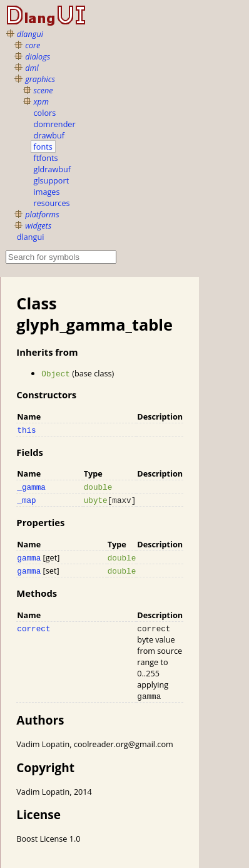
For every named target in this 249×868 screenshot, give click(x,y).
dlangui (30, 34)
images (47, 192)
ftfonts (46, 158)
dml (32, 68)
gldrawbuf (53, 169)
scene (43, 90)
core (33, 45)
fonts (43, 147)
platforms (42, 214)
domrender (55, 124)
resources (52, 203)
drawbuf (49, 135)
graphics (40, 79)
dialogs (38, 56)
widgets (38, 225)
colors (45, 113)
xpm (41, 101)
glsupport (52, 180)
